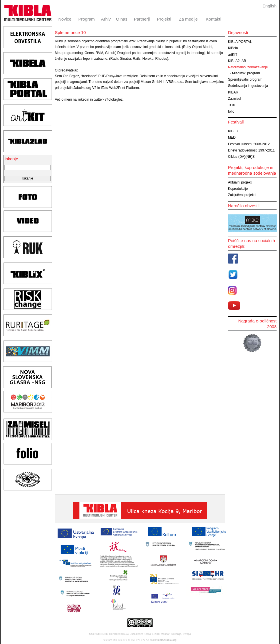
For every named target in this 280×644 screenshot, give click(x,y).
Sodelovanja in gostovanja (248, 86)
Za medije (188, 19)
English (270, 6)
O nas (122, 19)
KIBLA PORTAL (240, 42)
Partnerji (142, 19)
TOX (231, 105)
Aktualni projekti (240, 182)
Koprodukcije (238, 189)
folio (231, 111)
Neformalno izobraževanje (248, 67)
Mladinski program (246, 73)
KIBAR (233, 92)
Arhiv (106, 19)
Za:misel (234, 99)
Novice (65, 19)
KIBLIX (233, 131)
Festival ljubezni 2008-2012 (249, 144)
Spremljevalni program (245, 79)
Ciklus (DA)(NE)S (241, 157)
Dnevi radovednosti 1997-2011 (251, 150)
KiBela (233, 48)
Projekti (164, 19)
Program (87, 19)
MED (232, 137)
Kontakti (213, 19)
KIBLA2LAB (237, 61)
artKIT (233, 55)
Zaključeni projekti (242, 195)
